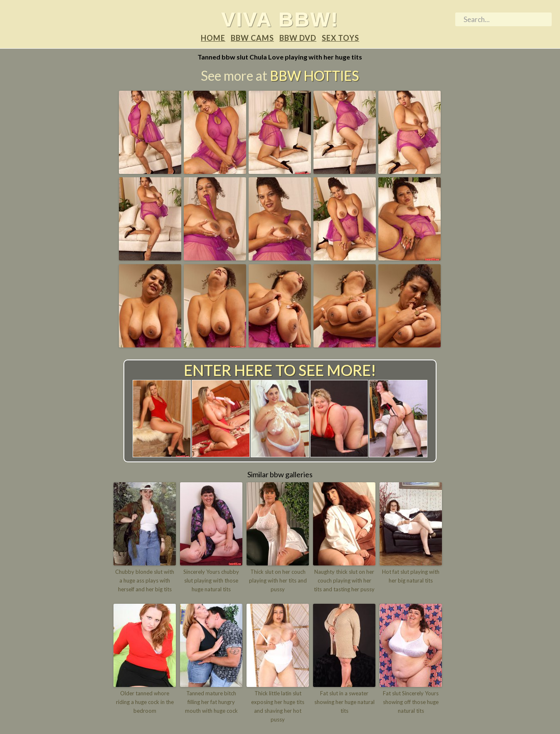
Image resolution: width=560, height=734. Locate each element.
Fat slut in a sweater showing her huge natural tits (344, 702)
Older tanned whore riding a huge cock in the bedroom (145, 702)
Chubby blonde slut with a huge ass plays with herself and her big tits (145, 580)
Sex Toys (340, 38)
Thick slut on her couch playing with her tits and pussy (278, 580)
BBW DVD (298, 38)
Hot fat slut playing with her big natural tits (411, 576)
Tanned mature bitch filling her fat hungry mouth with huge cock (211, 702)
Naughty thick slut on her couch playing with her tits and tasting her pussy (344, 580)
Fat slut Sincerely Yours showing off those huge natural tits (411, 702)
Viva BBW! (280, 19)
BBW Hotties (314, 76)
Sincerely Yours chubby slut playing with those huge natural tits (211, 580)
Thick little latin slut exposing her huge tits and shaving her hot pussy (278, 706)
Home (213, 38)
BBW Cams (252, 38)
